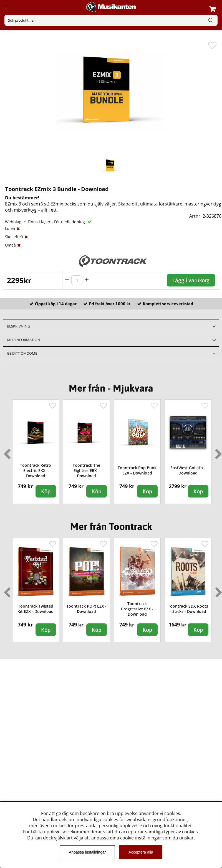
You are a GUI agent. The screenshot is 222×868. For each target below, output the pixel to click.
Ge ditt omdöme (22, 353)
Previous (6, 452)
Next (218, 452)
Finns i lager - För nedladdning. (57, 222)
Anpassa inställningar (87, 852)
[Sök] (111, 20)
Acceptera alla (141, 852)
